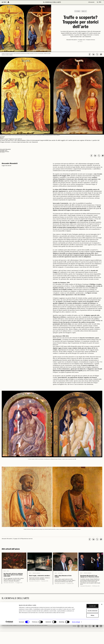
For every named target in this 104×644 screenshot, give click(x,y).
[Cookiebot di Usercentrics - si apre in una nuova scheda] (9, 641)
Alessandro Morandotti (9, 590)
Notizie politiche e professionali (61, 617)
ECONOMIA (48, 610)
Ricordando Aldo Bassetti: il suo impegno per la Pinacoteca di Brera (89, 580)
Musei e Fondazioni (35, 619)
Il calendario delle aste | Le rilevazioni (80, 616)
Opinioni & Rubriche (36, 573)
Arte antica (80, 42)
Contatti (95, 621)
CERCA (100, 2)
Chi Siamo (96, 610)
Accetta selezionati (88, 630)
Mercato (84, 11)
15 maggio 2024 (19, 590)
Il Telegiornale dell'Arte (97, 614)
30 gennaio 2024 (44, 587)
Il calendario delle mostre (79, 613)
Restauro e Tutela (35, 616)
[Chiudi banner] (102, 624)
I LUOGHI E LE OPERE (36, 611)
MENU (5, 2)
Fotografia (59, 619)
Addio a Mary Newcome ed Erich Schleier (65, 577)
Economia (77, 11)
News (5, 571)
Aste (8, 571)
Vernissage (96, 617)
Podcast (76, 620)
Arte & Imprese (47, 620)
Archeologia (36, 613)
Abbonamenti (91, 2)
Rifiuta (88, 635)
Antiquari (48, 615)
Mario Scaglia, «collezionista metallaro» (36, 579)
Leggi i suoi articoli (6, 166)
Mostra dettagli (76, 641)
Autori (75, 618)
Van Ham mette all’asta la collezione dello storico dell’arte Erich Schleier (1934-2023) (13, 579)
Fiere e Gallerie (47, 613)
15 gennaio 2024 (70, 586)
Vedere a (59, 621)
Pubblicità (96, 619)
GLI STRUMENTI (77, 610)
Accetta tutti (88, 625)
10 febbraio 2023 (96, 593)
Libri (57, 612)
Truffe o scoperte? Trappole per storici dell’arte (81, 23)
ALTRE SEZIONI (60, 610)
